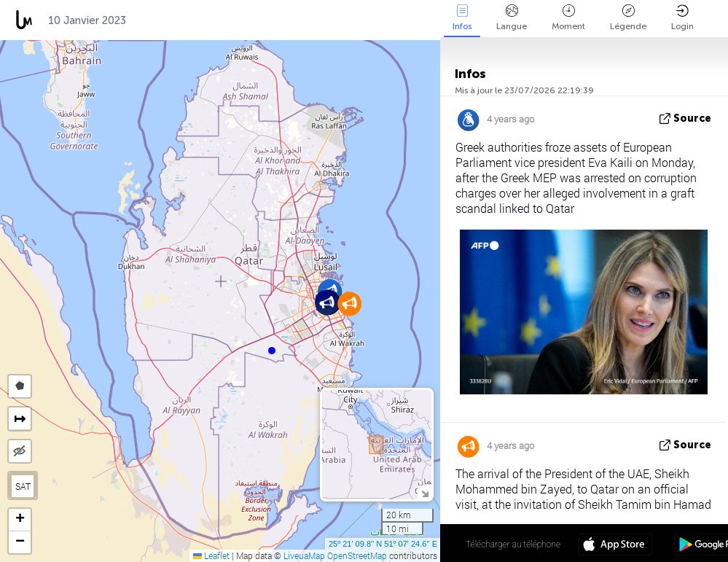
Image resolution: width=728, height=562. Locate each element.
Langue (512, 18)
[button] (272, 351)
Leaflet (211, 555)
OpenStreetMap (357, 555)
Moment (568, 18)
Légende (628, 18)
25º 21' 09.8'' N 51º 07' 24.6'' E (383, 544)
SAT (23, 486)
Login (682, 18)
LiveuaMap (304, 555)
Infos (462, 18)
